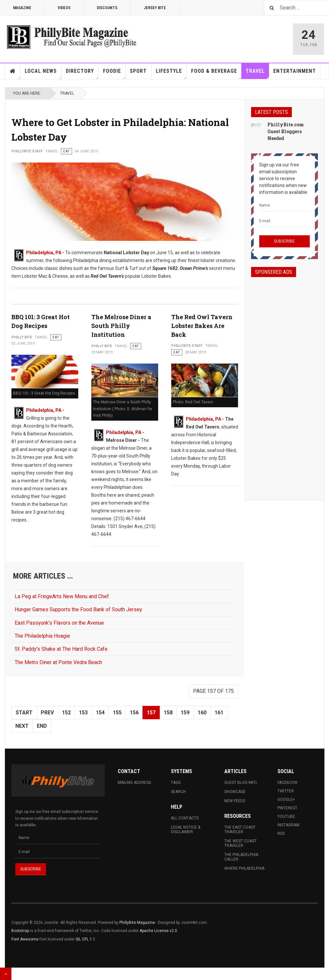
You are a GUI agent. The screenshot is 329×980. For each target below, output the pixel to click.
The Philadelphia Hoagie (42, 636)
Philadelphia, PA (44, 253)
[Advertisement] (284, 383)
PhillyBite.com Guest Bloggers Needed (286, 131)
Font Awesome (25, 939)
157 (151, 713)
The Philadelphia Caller (241, 857)
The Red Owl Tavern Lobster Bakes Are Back (202, 326)
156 (134, 713)
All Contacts (185, 818)
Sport (138, 71)
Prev (47, 713)
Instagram (288, 825)
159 (185, 713)
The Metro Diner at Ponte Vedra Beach (58, 662)
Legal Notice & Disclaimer (186, 830)
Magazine (22, 8)
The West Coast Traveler (240, 843)
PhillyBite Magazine (137, 923)
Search (178, 792)
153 (83, 713)
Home (13, 71)
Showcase (235, 792)
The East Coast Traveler (240, 830)
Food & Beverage (216, 73)
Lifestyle (171, 73)
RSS (281, 833)
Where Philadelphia (244, 868)
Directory (82, 73)
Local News (43, 73)
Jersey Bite (155, 8)
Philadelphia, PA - (125, 432)
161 (219, 713)
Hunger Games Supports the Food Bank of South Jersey (78, 609)
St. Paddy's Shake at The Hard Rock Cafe (61, 649)
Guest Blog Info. (241, 783)
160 (202, 713)
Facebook (287, 783)
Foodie (114, 73)
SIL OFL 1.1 (85, 939)
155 (117, 713)
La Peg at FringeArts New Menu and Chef (62, 596)
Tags (176, 783)
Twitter (286, 791)
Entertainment (295, 71)
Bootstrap (20, 931)
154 (100, 713)
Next (22, 726)
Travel (257, 73)
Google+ (286, 800)
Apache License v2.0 (158, 931)
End (42, 726)
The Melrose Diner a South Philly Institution (121, 326)
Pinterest (287, 808)
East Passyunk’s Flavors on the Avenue (59, 623)
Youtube (286, 817)
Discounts (107, 8)
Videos (64, 8)
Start (24, 713)
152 (66, 713)
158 (168, 713)
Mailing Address (134, 783)
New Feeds (235, 801)
